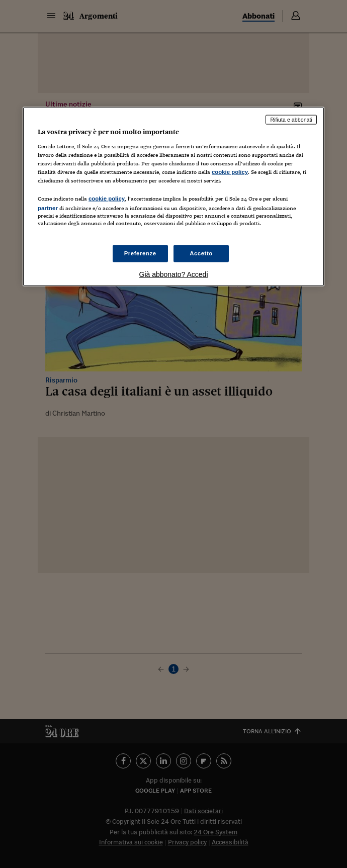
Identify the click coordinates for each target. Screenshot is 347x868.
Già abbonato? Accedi (174, 274)
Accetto (201, 253)
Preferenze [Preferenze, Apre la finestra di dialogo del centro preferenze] (140, 253)
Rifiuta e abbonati (291, 120)
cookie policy (230, 171)
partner (48, 208)
